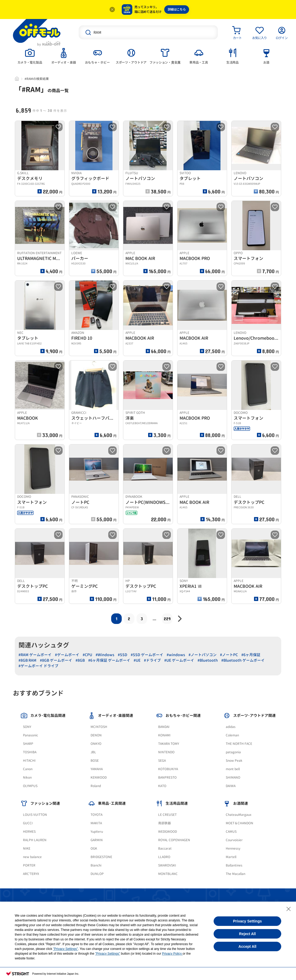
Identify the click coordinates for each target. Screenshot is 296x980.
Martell (231, 857)
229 (167, 619)
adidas (231, 727)
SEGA (162, 761)
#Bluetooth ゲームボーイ (243, 660)
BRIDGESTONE (101, 857)
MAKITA (96, 823)
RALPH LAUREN (35, 840)
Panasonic (30, 735)
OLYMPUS (30, 786)
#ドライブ (152, 660)
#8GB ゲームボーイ (56, 660)
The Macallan (236, 874)
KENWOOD (99, 777)
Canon (28, 769)
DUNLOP (97, 874)
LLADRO (164, 857)
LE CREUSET (167, 815)
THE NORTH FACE (239, 744)
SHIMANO (233, 777)
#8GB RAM (27, 660)
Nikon (27, 777)
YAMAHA (97, 769)
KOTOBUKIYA (168, 769)
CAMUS (231, 832)
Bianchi (96, 865)
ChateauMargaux (239, 815)
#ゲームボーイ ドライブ (38, 666)
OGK (94, 848)
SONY (27, 727)
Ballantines (234, 865)
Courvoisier (234, 840)
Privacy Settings (248, 921)
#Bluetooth (208, 660)
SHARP (28, 744)
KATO (162, 786)
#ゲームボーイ (67, 655)
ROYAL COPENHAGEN (174, 840)
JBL (93, 752)
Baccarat (165, 848)
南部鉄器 (165, 823)
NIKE (27, 848)
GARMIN (97, 840)
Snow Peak (234, 761)
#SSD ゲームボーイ (147, 655)
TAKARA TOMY (169, 744)
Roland (96, 786)
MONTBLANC (168, 874)
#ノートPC (229, 655)
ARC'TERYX (31, 874)
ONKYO (96, 744)
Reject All (247, 934)
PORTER (29, 865)
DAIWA (231, 786)
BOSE (95, 761)
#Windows (105, 655)
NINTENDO (166, 752)
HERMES (29, 832)
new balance (32, 857)
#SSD (123, 655)
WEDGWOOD (168, 832)
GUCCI (28, 823)
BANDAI (164, 727)
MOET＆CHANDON (239, 823)
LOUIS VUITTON (35, 815)
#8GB (80, 660)
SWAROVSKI (167, 865)
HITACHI (29, 761)
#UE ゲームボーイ (179, 660)
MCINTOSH (99, 727)
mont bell (233, 769)
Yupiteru (97, 832)
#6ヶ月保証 (251, 655)
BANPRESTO (167, 777)
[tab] (30, 56)
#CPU (87, 655)
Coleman (232, 735)
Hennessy (233, 848)
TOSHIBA (30, 752)
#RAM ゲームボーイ (35, 655)
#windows (176, 655)
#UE (137, 660)
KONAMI (164, 735)
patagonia (233, 752)
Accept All (247, 946)
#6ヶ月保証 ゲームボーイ (109, 660)
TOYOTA (97, 815)
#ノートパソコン (203, 655)
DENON (96, 735)
